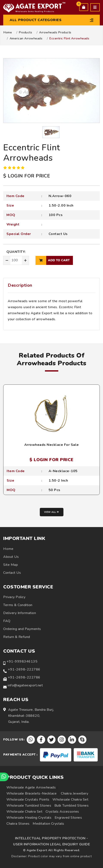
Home (8, 33)
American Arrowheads (26, 39)
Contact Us (58, 234)
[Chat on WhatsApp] (4, 777)
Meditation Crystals (48, 824)
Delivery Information (20, 613)
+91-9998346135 (22, 661)
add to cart (53, 260)
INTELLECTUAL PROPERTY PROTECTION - (52, 838)
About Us (11, 557)
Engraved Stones (68, 818)
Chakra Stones (18, 824)
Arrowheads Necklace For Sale (52, 445)
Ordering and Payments (22, 629)
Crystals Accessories (62, 812)
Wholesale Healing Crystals (29, 818)
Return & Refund (17, 637)
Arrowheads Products (55, 33)
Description (20, 285)
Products (25, 33)
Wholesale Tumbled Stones (29, 806)
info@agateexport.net (25, 685)
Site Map (11, 565)
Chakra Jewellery (75, 793)
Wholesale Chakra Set (70, 800)
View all (52, 512)
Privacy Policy (14, 597)
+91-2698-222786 (24, 669)
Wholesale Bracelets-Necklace (32, 793)
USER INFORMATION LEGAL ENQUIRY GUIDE (51, 844)
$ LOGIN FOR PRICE (27, 176)
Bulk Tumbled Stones (72, 806)
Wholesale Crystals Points (28, 800)
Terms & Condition (18, 605)
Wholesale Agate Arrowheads (31, 787)
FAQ (7, 621)
